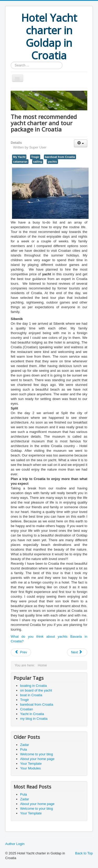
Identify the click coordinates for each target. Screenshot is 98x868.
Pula (24, 749)
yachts (52, 162)
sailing (38, 162)
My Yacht (19, 157)
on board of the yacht (36, 690)
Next (77, 652)
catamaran (20, 162)
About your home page (37, 759)
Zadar (25, 745)
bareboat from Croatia (60, 157)
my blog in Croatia (34, 719)
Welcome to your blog (37, 754)
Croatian (27, 709)
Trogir (35, 157)
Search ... (11, 62)
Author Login (15, 844)
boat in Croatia (31, 695)
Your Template (31, 764)
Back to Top (84, 853)
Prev (21, 652)
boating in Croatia (33, 686)
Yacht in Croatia (32, 714)
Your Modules (30, 768)
